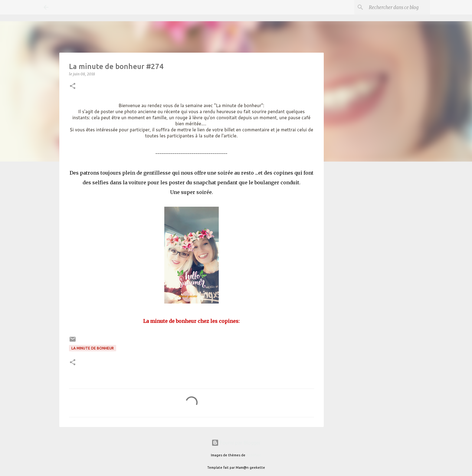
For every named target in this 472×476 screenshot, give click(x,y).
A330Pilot (254, 455)
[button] (73, 86)
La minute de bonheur (93, 348)
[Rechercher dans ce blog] (398, 7)
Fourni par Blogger (236, 443)
